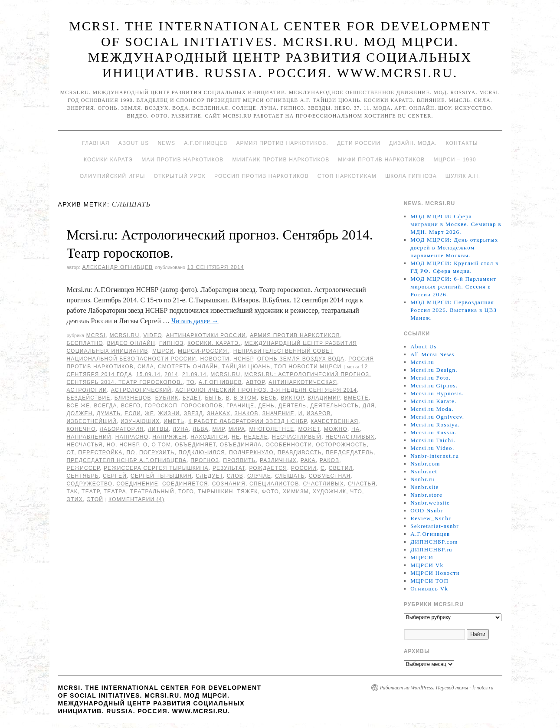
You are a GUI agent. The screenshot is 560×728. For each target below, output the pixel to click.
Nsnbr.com (425, 464)
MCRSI (96, 335)
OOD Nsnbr (427, 510)
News (166, 143)
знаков (246, 413)
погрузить (157, 453)
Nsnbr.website (430, 503)
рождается (268, 468)
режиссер (83, 468)
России (304, 468)
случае (259, 476)
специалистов (274, 484)
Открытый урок (179, 176)
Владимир (324, 398)
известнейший (92, 421)
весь (269, 398)
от (71, 453)
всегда (105, 406)
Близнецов (133, 398)
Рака (308, 460)
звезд (193, 413)
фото (270, 492)
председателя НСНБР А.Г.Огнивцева (127, 460)
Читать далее (195, 321)
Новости (215, 359)
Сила (146, 367)
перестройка (100, 453)
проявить (239, 460)
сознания (229, 484)
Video (152, 335)
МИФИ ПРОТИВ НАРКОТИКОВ (381, 160)
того (186, 492)
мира (237, 429)
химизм (296, 492)
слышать (290, 476)
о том (161, 445)
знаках (219, 413)
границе (240, 406)
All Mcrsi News (432, 354)
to (191, 382)
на (355, 429)
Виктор (292, 398)
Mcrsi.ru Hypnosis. (437, 393)
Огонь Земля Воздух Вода (301, 359)
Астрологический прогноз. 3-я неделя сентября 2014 (266, 390)
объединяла (241, 445)
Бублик (167, 398)
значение (278, 413)
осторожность (341, 445)
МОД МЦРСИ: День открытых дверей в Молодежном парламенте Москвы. (454, 248)
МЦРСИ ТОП (429, 581)
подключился (201, 453)
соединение (137, 484)
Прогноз (205, 460)
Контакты (462, 143)
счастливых (323, 484)
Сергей (115, 476)
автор (255, 382)
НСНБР (243, 359)
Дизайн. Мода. (413, 143)
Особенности (289, 445)
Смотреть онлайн (188, 367)
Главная (96, 143)
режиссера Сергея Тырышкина (156, 468)
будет (192, 398)
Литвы (158, 429)
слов (235, 476)
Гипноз (171, 343)
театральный (152, 492)
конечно (81, 429)
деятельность (334, 406)
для (369, 406)
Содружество (90, 484)
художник (329, 492)
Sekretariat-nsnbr (435, 526)
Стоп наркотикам (347, 176)
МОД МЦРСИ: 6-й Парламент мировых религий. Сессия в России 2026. (453, 287)
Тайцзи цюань (246, 367)
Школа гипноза (411, 176)
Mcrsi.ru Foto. (431, 378)
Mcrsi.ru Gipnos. (434, 385)
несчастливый (297, 437)
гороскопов (202, 406)
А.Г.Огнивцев (206, 143)
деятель (292, 406)
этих (75, 499)
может (309, 429)
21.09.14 (194, 374)
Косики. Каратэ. (214, 343)
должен (80, 413)
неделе (256, 437)
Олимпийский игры (113, 176)
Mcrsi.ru (124, 335)
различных (278, 460)
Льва (200, 429)
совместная (330, 476)
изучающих (140, 421)
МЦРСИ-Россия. (204, 351)
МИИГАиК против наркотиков (281, 160)
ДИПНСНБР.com (434, 542)
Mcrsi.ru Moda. (432, 409)
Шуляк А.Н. (463, 176)
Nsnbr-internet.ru (435, 456)
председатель (350, 453)
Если (133, 413)
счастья (362, 484)
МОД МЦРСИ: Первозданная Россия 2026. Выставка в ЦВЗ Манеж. (454, 310)
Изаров (319, 413)
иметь (174, 421)
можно (336, 429)
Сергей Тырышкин (161, 476)
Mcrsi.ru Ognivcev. (437, 417)
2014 (171, 374)
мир (219, 429)
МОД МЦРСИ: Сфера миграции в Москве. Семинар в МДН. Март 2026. (456, 224)
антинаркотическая (303, 382)
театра (115, 492)
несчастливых (350, 437)
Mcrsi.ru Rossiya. (435, 425)
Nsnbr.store (426, 495)
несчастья (85, 445)
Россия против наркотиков (262, 176)
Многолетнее (272, 429)
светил (341, 468)
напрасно (132, 437)
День (266, 406)
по (131, 453)
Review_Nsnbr (431, 518)
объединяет (195, 445)
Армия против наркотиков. (282, 143)
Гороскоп (161, 406)
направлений (89, 437)
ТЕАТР (90, 492)
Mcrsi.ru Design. (434, 370)
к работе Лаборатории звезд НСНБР (247, 421)
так (72, 492)
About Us (134, 143)
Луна (181, 429)
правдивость (300, 453)
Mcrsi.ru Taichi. (433, 440)
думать (109, 413)
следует (209, 476)
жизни (169, 413)
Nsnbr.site (424, 487)
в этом (245, 398)
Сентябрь (83, 476)
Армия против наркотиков (295, 335)
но (111, 445)
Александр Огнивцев (117, 267)
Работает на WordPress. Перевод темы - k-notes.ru (437, 688)
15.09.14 (148, 374)
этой (95, 499)
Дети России (359, 143)
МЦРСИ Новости (435, 573)
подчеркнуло (251, 453)
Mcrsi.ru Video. (432, 448)
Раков (329, 460)
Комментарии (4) (136, 499)
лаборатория (122, 429)
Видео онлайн (131, 343)
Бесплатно (85, 343)
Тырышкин (215, 492)
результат (229, 468)
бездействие (89, 398)
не (236, 437)
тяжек (248, 492)
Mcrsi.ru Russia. (433, 432)
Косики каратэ (108, 160)
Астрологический (141, 390)
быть (214, 398)
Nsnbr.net (424, 471)
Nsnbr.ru (422, 479)
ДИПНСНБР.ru (431, 549)
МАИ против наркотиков (182, 160)
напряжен (169, 437)
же (149, 413)
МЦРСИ (163, 351)
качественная (334, 421)
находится (209, 437)
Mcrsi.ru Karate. (433, 401)
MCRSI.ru (225, 374)
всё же (79, 406)
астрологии (87, 390)
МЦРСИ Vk (427, 565)
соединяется (185, 484)
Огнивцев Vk (429, 589)
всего (131, 406)
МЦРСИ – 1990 (455, 160)
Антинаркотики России (206, 335)
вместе (356, 398)
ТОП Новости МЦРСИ (308, 367)
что (356, 492)
